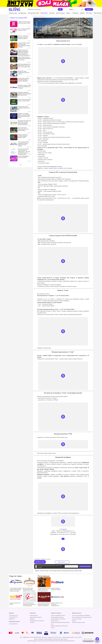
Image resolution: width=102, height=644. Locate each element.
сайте (60, 166)
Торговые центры (41, 16)
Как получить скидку (77, 619)
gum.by (65, 529)
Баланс (68, 13)
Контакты (32, 622)
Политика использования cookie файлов (81, 615)
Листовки (52, 13)
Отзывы (74, 621)
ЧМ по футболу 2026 (33, 13)
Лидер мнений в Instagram (36, 617)
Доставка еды (22, 13)
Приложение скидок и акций (78, 622)
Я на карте (45, 13)
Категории (14, 13)
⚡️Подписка (75, 13)
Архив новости (62, 562)
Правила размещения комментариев (59, 626)
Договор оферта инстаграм (57, 617)
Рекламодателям (34, 615)
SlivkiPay (82, 13)
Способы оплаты (55, 621)
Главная (35, 16)
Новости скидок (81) (19, 18)
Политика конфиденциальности (58, 615)
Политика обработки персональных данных (82, 617)
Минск (71, 9)
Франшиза (32, 619)
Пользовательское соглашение (37, 621)
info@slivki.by (12, 619)
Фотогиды (38, 20)
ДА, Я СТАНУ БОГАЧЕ (85, 566)
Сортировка (13, 20)
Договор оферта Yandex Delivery (58, 619)
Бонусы (53, 628)
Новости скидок (60, 13)
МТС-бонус (89, 13)
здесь (55, 168)
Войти (89, 9)
